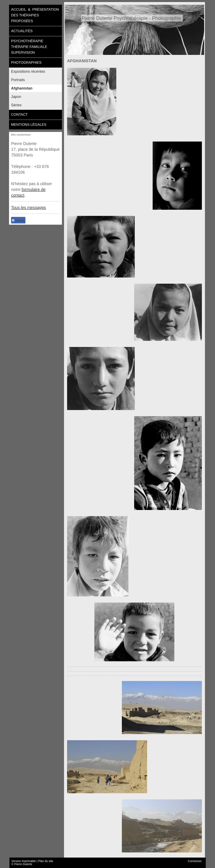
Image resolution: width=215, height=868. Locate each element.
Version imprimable (24, 861)
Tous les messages (29, 207)
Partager (18, 220)
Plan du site (46, 861)
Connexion (195, 861)
